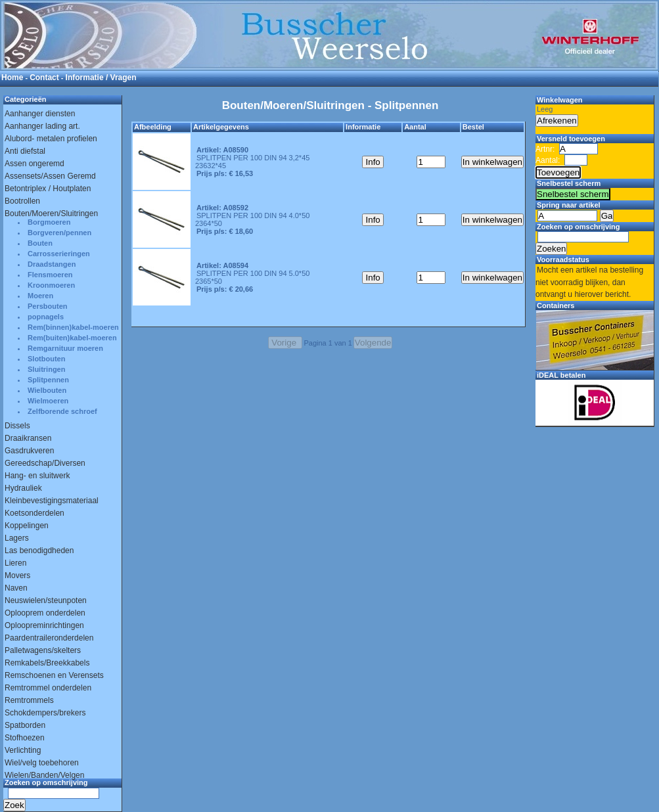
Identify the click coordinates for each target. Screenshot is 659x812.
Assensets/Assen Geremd (50, 176)
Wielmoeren (48, 401)
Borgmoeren (49, 222)
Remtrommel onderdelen (48, 688)
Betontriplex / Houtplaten (48, 189)
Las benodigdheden (39, 551)
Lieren (15, 563)
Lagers (17, 538)
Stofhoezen (25, 738)
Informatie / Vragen (101, 78)
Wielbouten (47, 390)
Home (12, 78)
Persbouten (48, 306)
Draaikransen (28, 438)
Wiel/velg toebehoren (42, 763)
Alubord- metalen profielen (51, 139)
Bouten (40, 243)
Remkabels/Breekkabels (47, 663)
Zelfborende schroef (62, 411)
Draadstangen (52, 264)
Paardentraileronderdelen (49, 638)
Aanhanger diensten (40, 114)
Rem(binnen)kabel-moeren (73, 327)
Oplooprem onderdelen (45, 613)
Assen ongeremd (34, 164)
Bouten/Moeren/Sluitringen (51, 214)
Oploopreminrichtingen (44, 625)
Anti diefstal (25, 151)
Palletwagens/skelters (43, 650)
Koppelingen (27, 526)
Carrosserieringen (59, 254)
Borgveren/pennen (59, 233)
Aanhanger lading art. (42, 126)
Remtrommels (29, 700)
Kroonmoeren (51, 285)
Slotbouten (46, 359)
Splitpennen (48, 380)
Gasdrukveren (29, 451)
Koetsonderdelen (34, 513)
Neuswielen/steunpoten (46, 600)
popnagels (46, 317)
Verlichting (23, 750)
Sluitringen (46, 369)
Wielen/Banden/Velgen (44, 775)
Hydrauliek (23, 488)
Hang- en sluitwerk (37, 476)
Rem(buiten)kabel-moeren (72, 338)
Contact (44, 78)
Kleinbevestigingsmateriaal (52, 501)
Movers (17, 575)
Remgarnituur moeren (65, 348)
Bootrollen (22, 201)
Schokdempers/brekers (45, 713)
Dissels (17, 426)
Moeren (40, 296)
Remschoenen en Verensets (54, 675)
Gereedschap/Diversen (45, 463)
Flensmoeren (50, 275)
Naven (16, 588)
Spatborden (25, 725)
